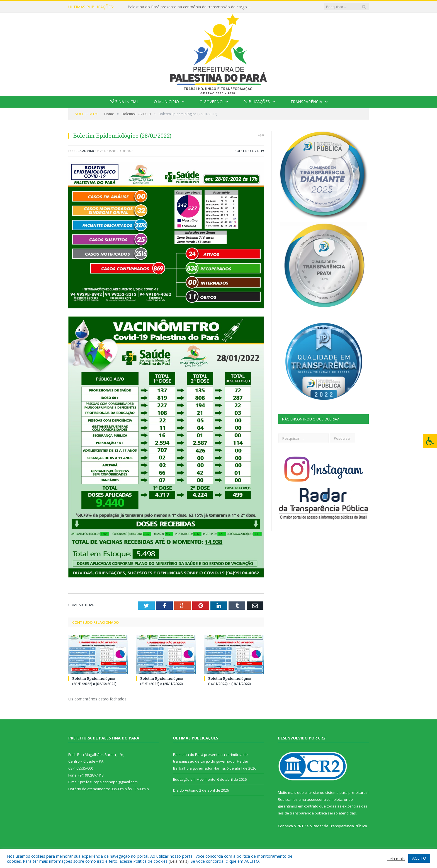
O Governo (211, 102)
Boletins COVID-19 (249, 151)
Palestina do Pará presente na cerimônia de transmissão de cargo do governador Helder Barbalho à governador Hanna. (192, 7)
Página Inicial (124, 102)
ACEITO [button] (419, 858)
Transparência (306, 102)
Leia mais (179, 861)
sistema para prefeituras (346, 792)
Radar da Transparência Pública (340, 826)
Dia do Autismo (186, 790)
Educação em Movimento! (195, 779)
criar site (312, 792)
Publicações (257, 102)
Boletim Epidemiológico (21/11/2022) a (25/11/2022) (162, 681)
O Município (166, 102)
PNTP (301, 826)
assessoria (316, 799)
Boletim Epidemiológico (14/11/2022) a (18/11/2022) (230, 681)
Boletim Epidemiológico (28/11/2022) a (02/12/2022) (94, 681)
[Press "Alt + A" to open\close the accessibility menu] (430, 441)
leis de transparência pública (302, 813)
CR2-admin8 (85, 151)
